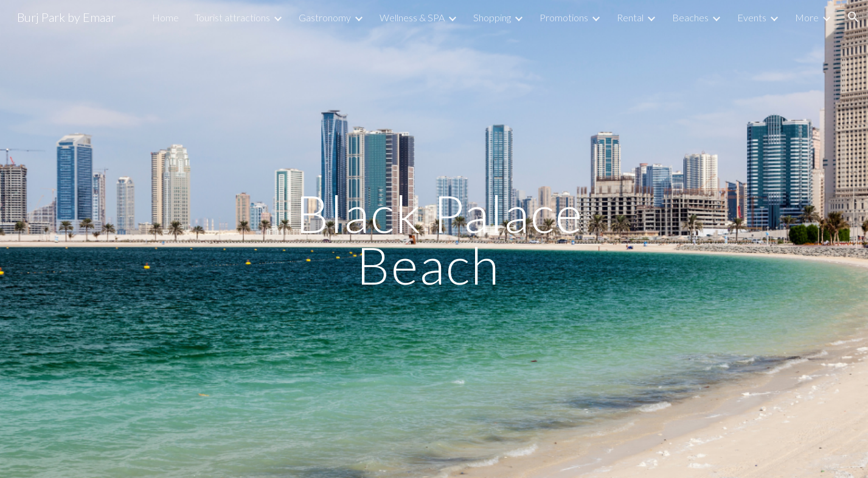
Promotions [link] (564, 17)
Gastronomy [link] (325, 17)
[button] (853, 17)
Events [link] (752, 17)
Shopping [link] (492, 17)
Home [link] (165, 17)
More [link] (807, 17)
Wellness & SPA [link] (412, 17)
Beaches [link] (690, 17)
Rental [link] (630, 17)
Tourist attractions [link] (232, 17)
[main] (434, 239)
